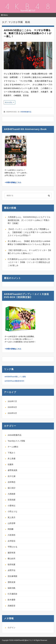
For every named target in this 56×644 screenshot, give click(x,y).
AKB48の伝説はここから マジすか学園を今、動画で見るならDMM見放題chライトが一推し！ (28, 33)
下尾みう (12, 453)
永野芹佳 (12, 570)
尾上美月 (12, 517)
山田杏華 (12, 523)
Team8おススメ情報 (16, 441)
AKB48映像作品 (26, 112)
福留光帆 (12, 588)
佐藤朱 (11, 464)
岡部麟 (11, 529)
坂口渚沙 (12, 488)
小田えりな (12, 511)
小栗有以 (12, 506)
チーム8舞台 (13, 447)
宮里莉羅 (12, 500)
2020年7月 (12, 401)
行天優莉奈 (12, 594)
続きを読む (9, 102)
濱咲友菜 (12, 582)
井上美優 (12, 459)
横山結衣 (12, 558)
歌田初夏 (12, 564)
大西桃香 (12, 494)
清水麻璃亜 (12, 576)
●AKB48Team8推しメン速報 (15, 377)
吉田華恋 (12, 482)
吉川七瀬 (12, 476)
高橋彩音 (12, 606)
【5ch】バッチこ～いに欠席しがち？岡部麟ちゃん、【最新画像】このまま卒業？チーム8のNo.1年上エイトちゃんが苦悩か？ (29, 232)
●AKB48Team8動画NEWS (14, 381)
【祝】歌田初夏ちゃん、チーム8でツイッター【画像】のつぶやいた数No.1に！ (29, 252)
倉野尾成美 (12, 470)
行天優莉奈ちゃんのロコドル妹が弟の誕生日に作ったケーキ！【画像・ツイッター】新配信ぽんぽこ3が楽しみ (29, 262)
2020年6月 (12, 407)
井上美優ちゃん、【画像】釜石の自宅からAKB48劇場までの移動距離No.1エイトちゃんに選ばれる (29, 243)
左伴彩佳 (12, 541)
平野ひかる (12, 547)
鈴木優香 (12, 600)
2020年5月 (12, 413)
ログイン (12, 628)
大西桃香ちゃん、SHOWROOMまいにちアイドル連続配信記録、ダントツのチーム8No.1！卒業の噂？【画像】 (29, 220)
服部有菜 (12, 553)
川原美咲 (12, 535)
